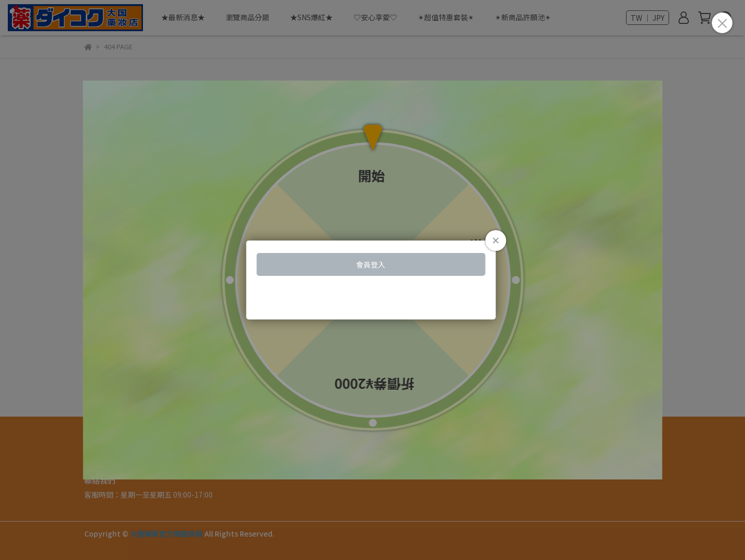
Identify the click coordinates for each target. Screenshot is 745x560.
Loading (372, 280)
